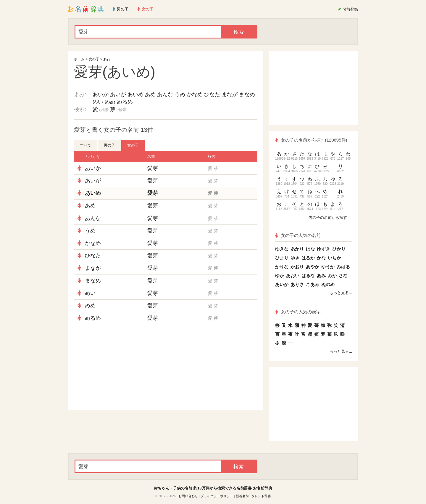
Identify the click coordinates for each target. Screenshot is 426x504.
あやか (313, 267)
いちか (334, 258)
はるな (308, 276)
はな (310, 249)
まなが (230, 94)
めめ (110, 102)
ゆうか (328, 267)
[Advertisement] (118, 367)
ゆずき (323, 249)
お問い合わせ (188, 496)
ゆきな (282, 249)
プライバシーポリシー (217, 496)
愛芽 (153, 168)
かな (321, 258)
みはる (343, 267)
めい (98, 102)
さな (343, 276)
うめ (180, 94)
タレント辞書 (261, 496)
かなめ (195, 94)
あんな (165, 94)
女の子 (94, 59)
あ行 (107, 59)
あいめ (135, 94)
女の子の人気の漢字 (298, 312)
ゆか (280, 276)
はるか (308, 258)
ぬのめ (328, 284)
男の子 (109, 145)
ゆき (295, 258)
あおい (293, 276)
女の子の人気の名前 (298, 235)
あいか (101, 94)
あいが (118, 94)
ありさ (297, 284)
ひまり (282, 258)
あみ (321, 276)
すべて (86, 145)
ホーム (79, 59)
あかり (297, 249)
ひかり (339, 249)
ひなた (212, 94)
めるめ (125, 102)
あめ (150, 94)
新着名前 (242, 496)
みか (332, 276)
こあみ (313, 284)
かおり (297, 267)
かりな (282, 267)
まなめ (247, 94)
